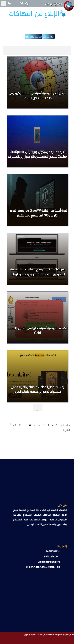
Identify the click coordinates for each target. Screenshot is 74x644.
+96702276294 (52, 557)
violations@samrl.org (49, 562)
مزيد (38, 409)
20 (15, 425)
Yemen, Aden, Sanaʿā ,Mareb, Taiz (43, 567)
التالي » (66, 430)
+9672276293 (53, 551)
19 (20, 425)
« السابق (65, 425)
